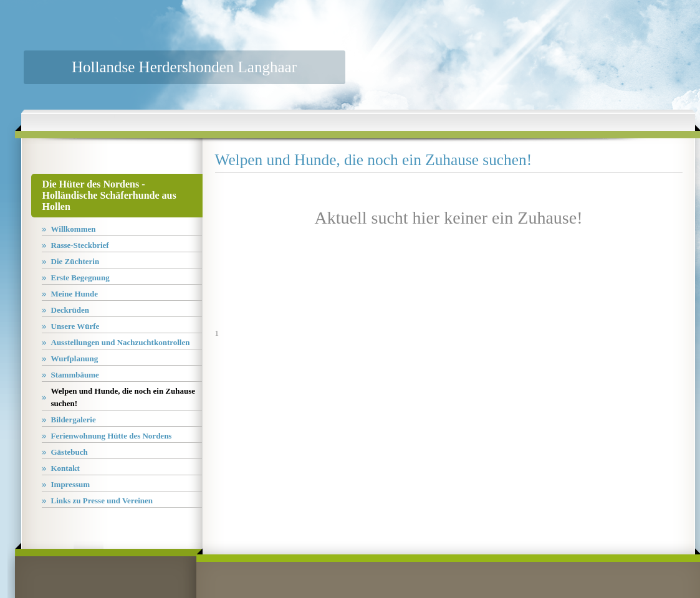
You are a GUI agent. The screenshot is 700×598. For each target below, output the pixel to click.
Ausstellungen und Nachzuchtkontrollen (121, 342)
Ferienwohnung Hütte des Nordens (112, 436)
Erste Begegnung (80, 278)
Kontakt (65, 468)
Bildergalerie (74, 420)
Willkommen (74, 229)
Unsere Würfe (75, 326)
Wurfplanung (75, 358)
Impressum (71, 484)
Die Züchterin (75, 261)
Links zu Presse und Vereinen (102, 501)
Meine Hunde (74, 294)
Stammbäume (75, 375)
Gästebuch (70, 452)
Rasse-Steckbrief (80, 245)
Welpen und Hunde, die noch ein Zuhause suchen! (123, 397)
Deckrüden (70, 310)
